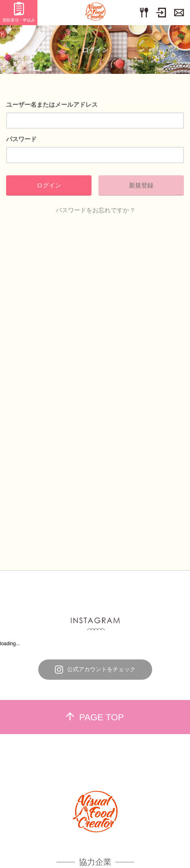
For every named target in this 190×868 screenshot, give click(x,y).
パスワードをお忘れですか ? (95, 210)
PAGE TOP (95, 717)
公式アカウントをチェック (95, 670)
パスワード (21, 139)
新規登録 (141, 185)
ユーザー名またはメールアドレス (52, 104)
